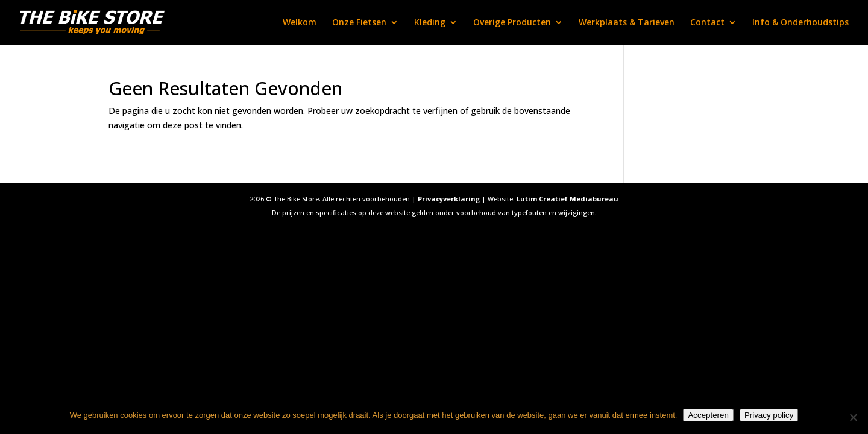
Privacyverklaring (449, 199)
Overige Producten (512, 23)
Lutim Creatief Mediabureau (568, 199)
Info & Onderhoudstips (800, 23)
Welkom (300, 23)
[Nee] (853, 417)
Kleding (430, 23)
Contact (707, 23)
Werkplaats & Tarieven (627, 23)
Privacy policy (769, 415)
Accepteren (708, 415)
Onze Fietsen (359, 23)
